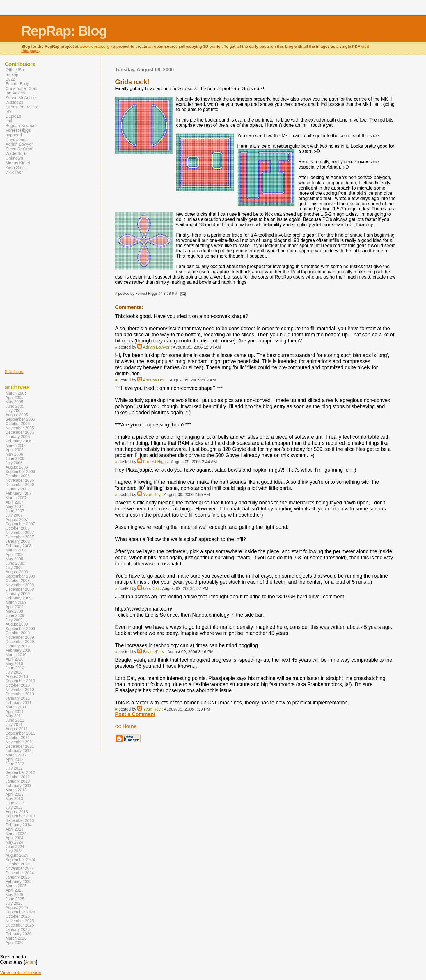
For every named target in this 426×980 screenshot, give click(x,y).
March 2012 (16, 755)
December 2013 (20, 821)
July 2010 (14, 672)
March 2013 (16, 790)
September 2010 (20, 681)
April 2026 (15, 943)
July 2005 (14, 411)
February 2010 (18, 650)
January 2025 (18, 877)
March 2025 (16, 886)
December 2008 (20, 589)
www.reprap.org (94, 46)
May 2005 (14, 402)
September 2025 (20, 912)
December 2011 (20, 746)
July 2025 (14, 903)
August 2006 (17, 467)
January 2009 (18, 594)
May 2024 (14, 842)
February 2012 (18, 751)
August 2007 (17, 520)
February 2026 (18, 934)
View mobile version (21, 973)
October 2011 (18, 738)
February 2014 (18, 825)
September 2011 (20, 733)
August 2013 (17, 812)
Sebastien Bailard (22, 107)
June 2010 (15, 668)
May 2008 (14, 559)
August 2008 (17, 572)
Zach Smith (16, 167)
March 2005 (16, 393)
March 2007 (16, 498)
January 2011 (18, 698)
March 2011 (16, 707)
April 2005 (15, 398)
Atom (30, 962)
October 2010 (18, 685)
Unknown (14, 158)
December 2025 (20, 925)
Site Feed (14, 371)
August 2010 (17, 677)
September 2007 (20, 524)
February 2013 (18, 786)
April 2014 (15, 829)
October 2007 (18, 528)
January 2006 (18, 437)
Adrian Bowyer (156, 347)
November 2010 (20, 690)
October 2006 (18, 476)
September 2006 (20, 472)
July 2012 (14, 768)
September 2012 (20, 773)
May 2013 (14, 799)
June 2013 (15, 803)
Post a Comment (135, 714)
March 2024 (16, 834)
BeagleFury (154, 652)
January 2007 (18, 489)
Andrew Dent (155, 380)
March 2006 (16, 446)
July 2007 (14, 515)
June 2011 (15, 720)
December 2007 (20, 537)
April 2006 (15, 450)
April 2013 (15, 794)
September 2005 (20, 419)
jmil (9, 121)
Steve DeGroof (19, 149)
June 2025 (15, 899)
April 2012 (15, 759)
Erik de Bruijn (18, 84)
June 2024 (15, 847)
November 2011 (20, 742)
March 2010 (16, 655)
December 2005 (20, 432)
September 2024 (20, 860)
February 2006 (18, 441)
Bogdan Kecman (21, 126)
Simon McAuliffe (21, 98)
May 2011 (14, 716)
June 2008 (15, 563)
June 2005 (15, 406)
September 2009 (20, 629)
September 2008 (20, 576)
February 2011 (18, 703)
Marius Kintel (18, 163)
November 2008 (20, 585)
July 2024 (14, 851)
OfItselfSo (15, 70)
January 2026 (18, 930)
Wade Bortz (16, 153)
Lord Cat (151, 588)
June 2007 (15, 511)
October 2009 (18, 633)
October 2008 (18, 581)
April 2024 (15, 838)
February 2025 (18, 882)
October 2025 (18, 916)
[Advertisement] (22, 271)
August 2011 (17, 729)
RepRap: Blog (64, 31)
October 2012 (18, 777)
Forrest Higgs (156, 462)
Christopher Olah (21, 88)
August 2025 (17, 908)
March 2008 (16, 550)
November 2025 (20, 921)
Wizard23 (14, 102)
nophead (14, 135)
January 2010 (18, 646)
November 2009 (20, 637)
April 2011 (15, 712)
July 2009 (14, 620)
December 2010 (20, 694)
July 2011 (14, 725)
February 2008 (18, 546)
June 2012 (15, 764)
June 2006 (15, 459)
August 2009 (17, 624)
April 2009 (15, 607)
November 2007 (20, 533)
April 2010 (15, 659)
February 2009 (18, 598)
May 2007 (14, 507)
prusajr (12, 74)
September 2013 (20, 816)
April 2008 (15, 555)
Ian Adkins (15, 93)
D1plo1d (13, 116)
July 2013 (14, 807)
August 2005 (17, 415)
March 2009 (16, 603)
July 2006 (14, 463)
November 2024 (20, 869)
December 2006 (20, 485)
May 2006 (14, 454)
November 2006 (20, 480)
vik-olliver (14, 172)
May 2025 (14, 895)
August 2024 (17, 855)
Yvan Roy (152, 495)
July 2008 (14, 568)
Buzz (10, 79)
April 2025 (15, 890)
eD (8, 112)
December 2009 (20, 642)
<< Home (126, 726)
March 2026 (16, 938)
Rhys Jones (16, 140)
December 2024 (20, 873)
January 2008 (18, 541)
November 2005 (20, 428)
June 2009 (15, 616)
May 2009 (14, 611)
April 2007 (15, 502)
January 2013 (18, 781)
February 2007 (18, 493)
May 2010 (14, 664)
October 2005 (18, 424)
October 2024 (18, 864)
